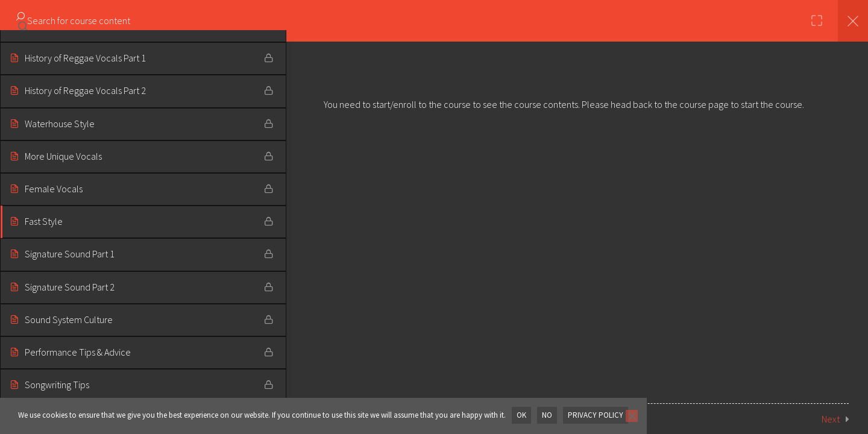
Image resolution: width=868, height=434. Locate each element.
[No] (631, 416)
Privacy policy (596, 415)
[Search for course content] (23, 21)
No (547, 415)
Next (831, 419)
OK (521, 415)
